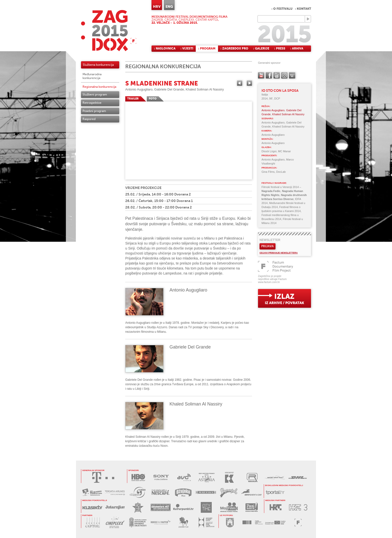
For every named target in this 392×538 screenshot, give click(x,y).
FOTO (153, 99)
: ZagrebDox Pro (234, 48)
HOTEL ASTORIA (207, 477)
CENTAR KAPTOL (92, 522)
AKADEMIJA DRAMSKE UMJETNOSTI (138, 522)
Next (249, 83)
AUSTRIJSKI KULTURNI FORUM (275, 477)
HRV (157, 6)
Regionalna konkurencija (99, 87)
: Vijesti (187, 48)
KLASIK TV (92, 507)
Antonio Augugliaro (139, 89)
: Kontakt (303, 9)
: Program (207, 48)
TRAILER (133, 99)
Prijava (267, 246)
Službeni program (95, 94)
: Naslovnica (165, 48)
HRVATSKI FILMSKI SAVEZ (206, 522)
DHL (298, 477)
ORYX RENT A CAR (251, 492)
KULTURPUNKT (183, 507)
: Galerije (261, 48)
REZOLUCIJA (252, 477)
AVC (184, 477)
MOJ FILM (229, 507)
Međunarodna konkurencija (92, 76)
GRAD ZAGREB (230, 522)
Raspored (89, 119)
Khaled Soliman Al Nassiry (205, 89)
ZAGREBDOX (109, 31)
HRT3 (298, 507)
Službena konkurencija (98, 65)
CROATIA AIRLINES (115, 492)
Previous (240, 83)
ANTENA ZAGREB (138, 507)
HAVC (253, 522)
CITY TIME (206, 507)
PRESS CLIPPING (138, 492)
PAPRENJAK (229, 492)
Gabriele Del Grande (169, 89)
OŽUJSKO (183, 492)
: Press (280, 48)
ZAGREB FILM (183, 522)
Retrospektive (92, 103)
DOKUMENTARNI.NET (161, 507)
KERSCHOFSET (229, 477)
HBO (138, 477)
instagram (284, 75)
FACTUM (298, 522)
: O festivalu (282, 9)
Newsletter (270, 240)
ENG (169, 6)
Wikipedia (292, 75)
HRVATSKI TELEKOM (103, 477)
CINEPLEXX (115, 522)
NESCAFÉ (160, 492)
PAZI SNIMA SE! (252, 507)
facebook (269, 75)
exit (284, 298)
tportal (275, 492)
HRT (275, 507)
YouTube (261, 75)
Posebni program (94, 111)
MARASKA (206, 492)
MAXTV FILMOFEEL (92, 492)
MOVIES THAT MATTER (161, 522)
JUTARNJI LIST (115, 507)
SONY (161, 477)
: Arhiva (297, 48)
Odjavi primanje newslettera (279, 253)
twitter (277, 75)
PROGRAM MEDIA (275, 522)
